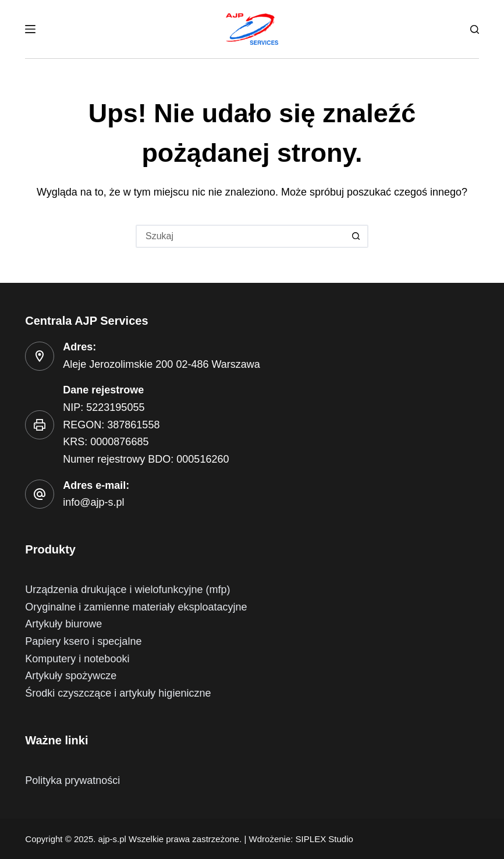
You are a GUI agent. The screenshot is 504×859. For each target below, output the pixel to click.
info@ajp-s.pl (93, 502)
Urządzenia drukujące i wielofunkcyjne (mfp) (127, 590)
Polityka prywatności (72, 780)
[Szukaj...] (240, 236)
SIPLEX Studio (324, 839)
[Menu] (30, 29)
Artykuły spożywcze (71, 676)
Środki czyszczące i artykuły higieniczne (118, 693)
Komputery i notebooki (77, 659)
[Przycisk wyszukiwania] (357, 236)
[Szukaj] (475, 29)
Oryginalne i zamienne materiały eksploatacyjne (136, 607)
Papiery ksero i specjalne (83, 641)
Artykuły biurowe (63, 624)
